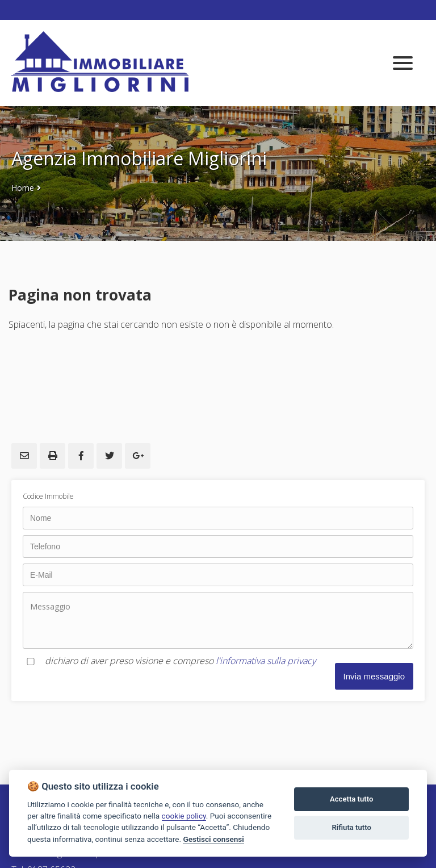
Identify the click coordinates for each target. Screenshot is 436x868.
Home (23, 188)
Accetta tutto (351, 799)
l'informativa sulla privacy (266, 661)
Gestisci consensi (213, 839)
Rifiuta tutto (352, 827)
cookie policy (184, 816)
